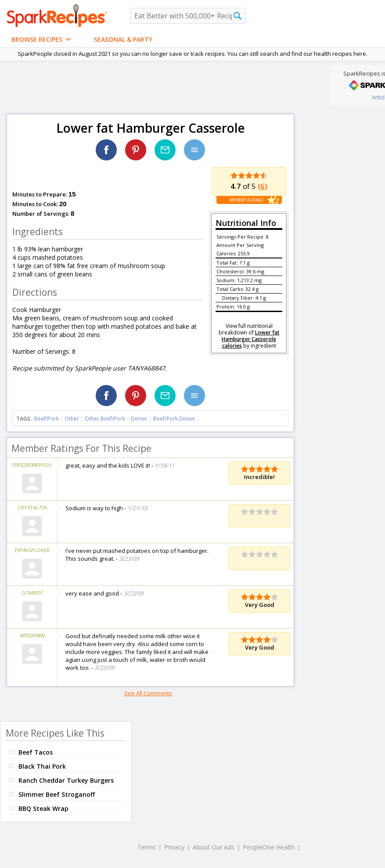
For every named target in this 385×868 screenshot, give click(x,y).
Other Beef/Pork (105, 419)
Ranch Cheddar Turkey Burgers (66, 780)
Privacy (174, 847)
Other (72, 419)
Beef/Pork (47, 419)
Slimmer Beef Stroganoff (57, 794)
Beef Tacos (36, 752)
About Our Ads (214, 847)
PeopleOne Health (269, 847)
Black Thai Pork (42, 766)
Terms (147, 847)
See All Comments (148, 693)
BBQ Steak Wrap (43, 808)
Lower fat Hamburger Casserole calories (251, 339)
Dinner (139, 419)
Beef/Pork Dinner (175, 419)
